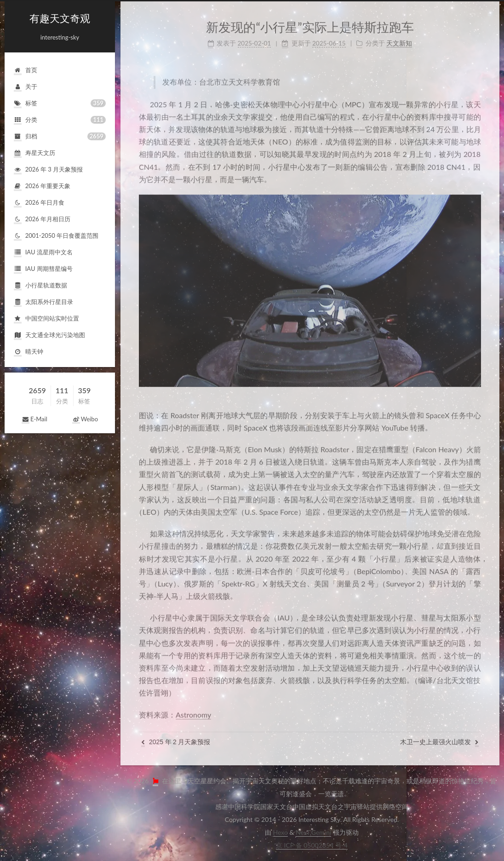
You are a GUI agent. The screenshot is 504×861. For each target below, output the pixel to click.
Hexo (281, 832)
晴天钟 (29, 352)
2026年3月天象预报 (48, 170)
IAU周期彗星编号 (43, 269)
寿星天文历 (34, 153)
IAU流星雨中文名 (43, 253)
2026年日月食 (39, 203)
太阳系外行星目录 (43, 302)
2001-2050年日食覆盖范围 (56, 236)
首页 (26, 71)
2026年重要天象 (42, 187)
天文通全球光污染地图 (49, 336)
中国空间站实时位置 (46, 319)
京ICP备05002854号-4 (312, 845)
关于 (26, 87)
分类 (60, 120)
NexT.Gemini (313, 832)
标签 (60, 104)
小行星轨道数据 (40, 286)
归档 (60, 137)
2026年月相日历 (42, 220)
